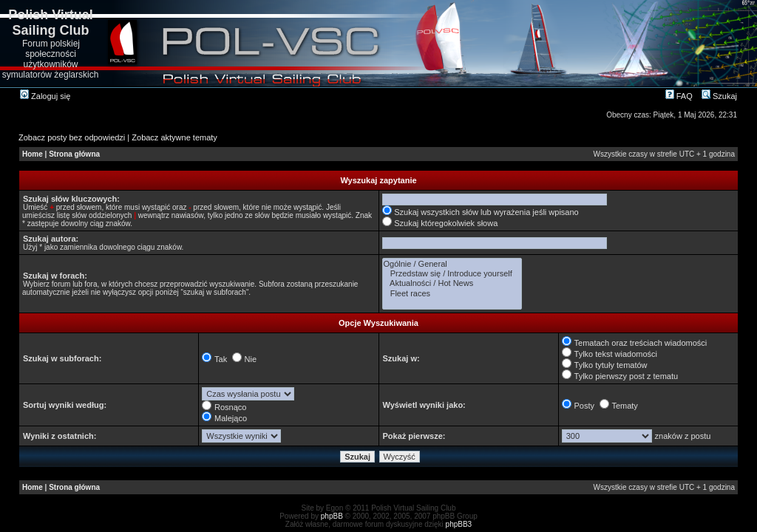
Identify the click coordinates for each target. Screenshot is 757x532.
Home (33, 154)
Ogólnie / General (452, 264)
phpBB (332, 516)
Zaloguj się (45, 96)
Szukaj (719, 96)
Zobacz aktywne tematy (174, 137)
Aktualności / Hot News (452, 283)
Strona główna (74, 154)
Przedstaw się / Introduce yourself (452, 274)
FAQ (679, 96)
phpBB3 (459, 524)
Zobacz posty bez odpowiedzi (72, 137)
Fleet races (452, 294)
